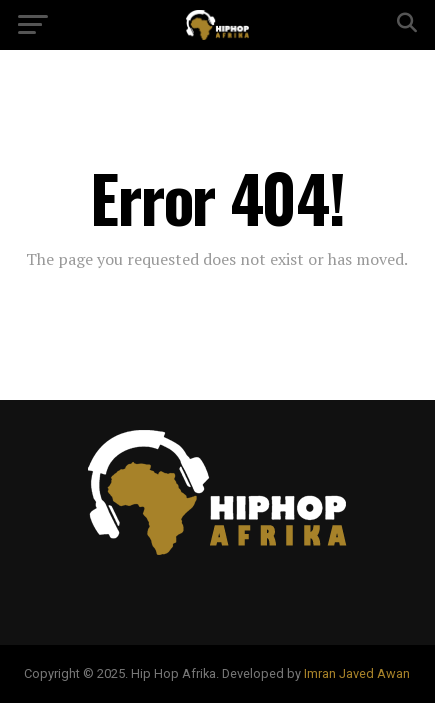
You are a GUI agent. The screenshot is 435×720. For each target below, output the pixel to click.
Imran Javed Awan (357, 673)
